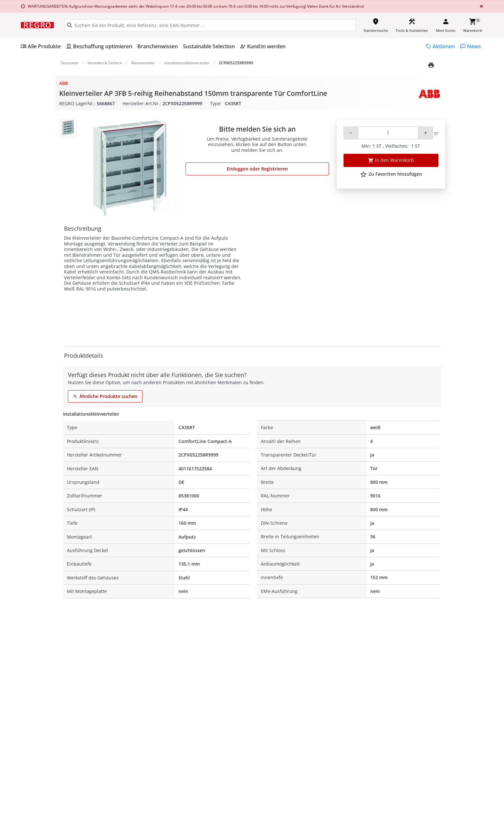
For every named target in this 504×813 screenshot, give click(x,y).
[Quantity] (388, 133)
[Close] (480, 6)
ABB (64, 83)
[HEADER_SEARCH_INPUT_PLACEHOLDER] (210, 25)
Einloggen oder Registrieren (257, 169)
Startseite (69, 63)
